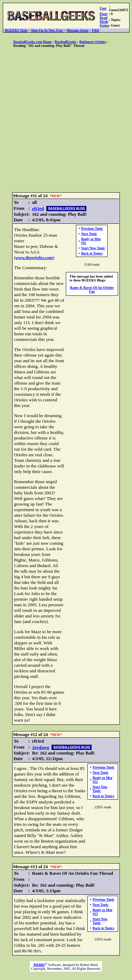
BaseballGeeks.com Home (33, 42)
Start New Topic (93, 248)
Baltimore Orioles (93, 42)
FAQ (95, 30)
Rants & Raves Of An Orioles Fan (92, 289)
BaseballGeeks (65, 42)
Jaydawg (41, 747)
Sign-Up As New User (47, 30)
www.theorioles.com (34, 257)
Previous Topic (92, 228)
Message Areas (77, 30)
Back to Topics (92, 253)
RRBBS (39, 965)
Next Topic (89, 234)
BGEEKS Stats (16, 30)
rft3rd (38, 209)
